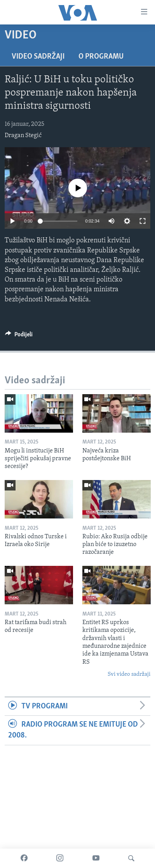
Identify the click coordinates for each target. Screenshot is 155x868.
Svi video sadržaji (129, 674)
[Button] (19, 336)
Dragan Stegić (23, 136)
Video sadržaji (38, 57)
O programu (101, 57)
